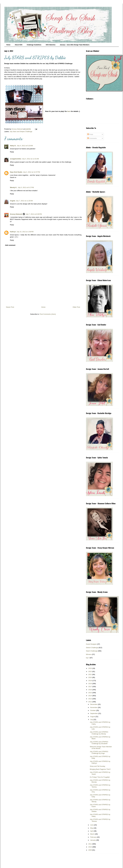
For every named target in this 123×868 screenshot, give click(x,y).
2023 (90, 668)
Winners (89, 654)
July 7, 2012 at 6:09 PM (34, 214)
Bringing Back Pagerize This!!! (100, 769)
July (92, 720)
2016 (90, 690)
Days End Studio (16, 172)
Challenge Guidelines (34, 45)
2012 (90, 702)
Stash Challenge (92, 651)
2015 (90, 693)
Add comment (10, 245)
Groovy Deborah (16, 214)
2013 (90, 699)
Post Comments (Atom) (48, 314)
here (69, 111)
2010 (90, 847)
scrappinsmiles (16, 159)
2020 (90, 677)
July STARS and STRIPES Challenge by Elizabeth (99, 743)
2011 (90, 844)
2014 (90, 696)
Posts (90, 134)
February (94, 837)
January (93, 840)
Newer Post (10, 307)
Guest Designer (91, 644)
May (92, 828)
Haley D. (13, 146)
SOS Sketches (51, 45)
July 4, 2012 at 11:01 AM (30, 159)
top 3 (88, 658)
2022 (90, 671)
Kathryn (13, 232)
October (93, 710)
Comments (92, 138)
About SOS (19, 45)
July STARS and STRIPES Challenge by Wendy (99, 733)
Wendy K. (14, 187)
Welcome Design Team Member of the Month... (101, 748)
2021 (90, 674)
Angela (13, 201)
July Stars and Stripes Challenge (21, 132)
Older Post (76, 307)
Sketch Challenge (92, 648)
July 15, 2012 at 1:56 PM (25, 232)
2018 (90, 684)
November (94, 707)
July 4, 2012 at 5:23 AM (25, 146)
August (93, 717)
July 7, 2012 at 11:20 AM (24, 201)
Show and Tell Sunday (97, 766)
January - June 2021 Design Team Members (75, 45)
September (94, 713)
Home (8, 45)
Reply (12, 152)
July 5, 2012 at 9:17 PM (26, 187)
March (93, 834)
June (92, 825)
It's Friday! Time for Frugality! (100, 777)
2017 (90, 687)
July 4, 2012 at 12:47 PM (31, 172)
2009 (90, 850)
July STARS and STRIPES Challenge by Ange (99, 752)
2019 (90, 681)
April (92, 831)
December (94, 704)
